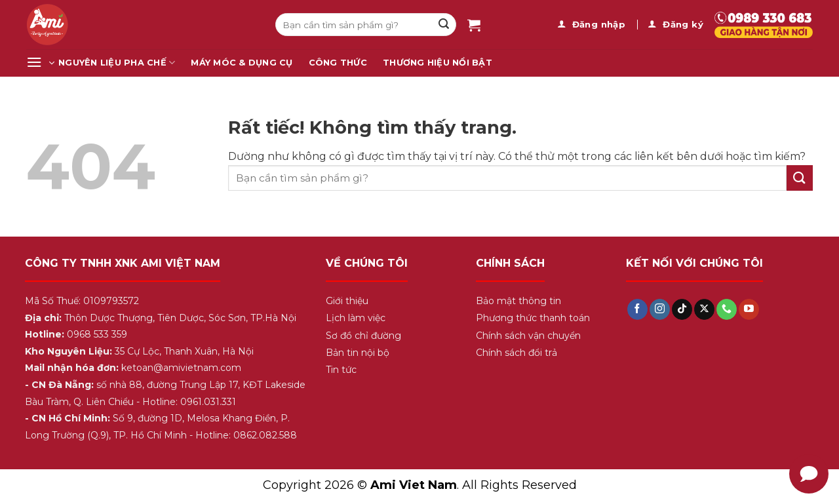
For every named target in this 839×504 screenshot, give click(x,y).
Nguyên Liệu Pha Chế (117, 63)
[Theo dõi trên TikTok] (682, 309)
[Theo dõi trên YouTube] (749, 309)
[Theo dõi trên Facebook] (637, 309)
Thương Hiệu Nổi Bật (438, 63)
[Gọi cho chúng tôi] (727, 309)
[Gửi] (444, 25)
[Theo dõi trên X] (704, 309)
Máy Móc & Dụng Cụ (242, 63)
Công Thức (338, 63)
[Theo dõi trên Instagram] (660, 309)
